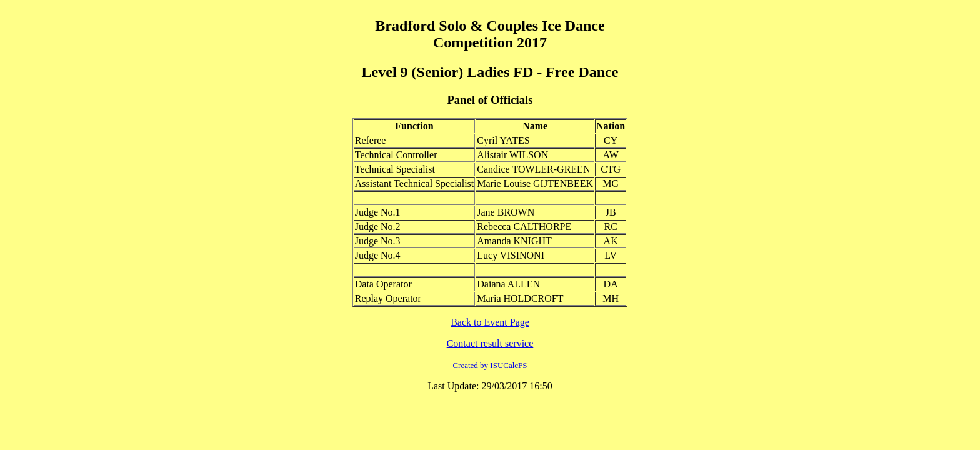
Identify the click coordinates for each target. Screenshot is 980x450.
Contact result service (490, 343)
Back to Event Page (490, 322)
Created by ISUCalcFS (490, 365)
